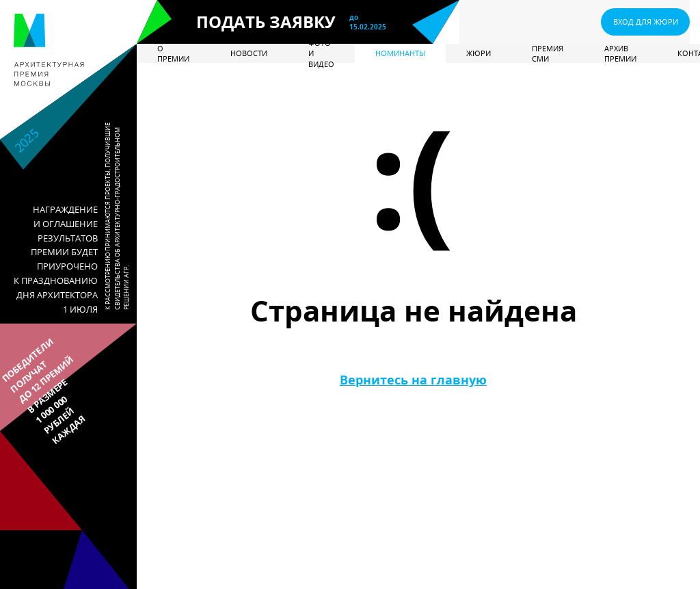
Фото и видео (321, 53)
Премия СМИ (548, 53)
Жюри (479, 53)
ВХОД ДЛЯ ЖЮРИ (646, 22)
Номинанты (400, 53)
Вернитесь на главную (413, 380)
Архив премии (620, 53)
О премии (173, 53)
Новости (249, 53)
